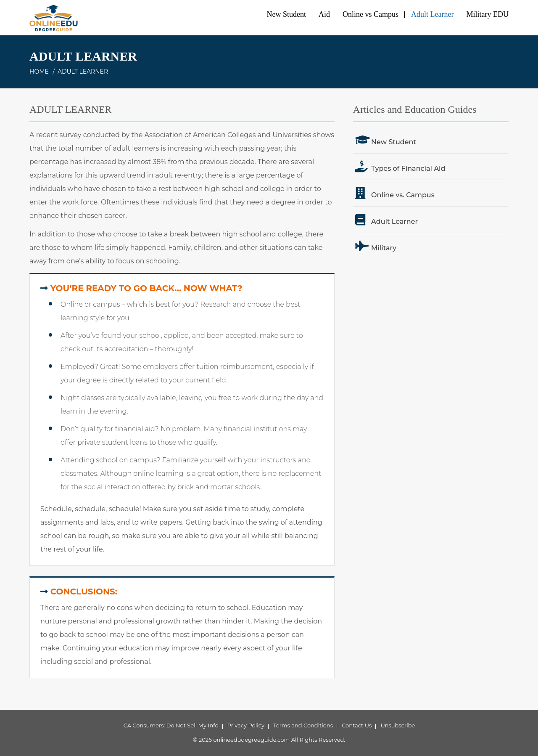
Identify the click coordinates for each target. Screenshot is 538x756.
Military (384, 248)
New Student (287, 14)
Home (39, 72)
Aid (324, 14)
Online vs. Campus (403, 195)
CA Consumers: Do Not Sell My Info (171, 725)
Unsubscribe (398, 725)
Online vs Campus (371, 14)
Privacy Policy (246, 725)
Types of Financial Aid (408, 168)
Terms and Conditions (303, 725)
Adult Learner (432, 14)
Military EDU (488, 14)
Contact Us (357, 725)
